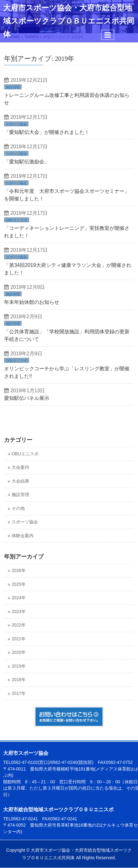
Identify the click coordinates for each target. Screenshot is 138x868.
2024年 (19, 598)
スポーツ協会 (16, 124)
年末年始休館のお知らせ (32, 302)
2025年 (19, 584)
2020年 (19, 652)
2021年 (19, 639)
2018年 (19, 680)
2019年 (19, 666)
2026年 (19, 571)
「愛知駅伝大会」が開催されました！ (47, 132)
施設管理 (13, 87)
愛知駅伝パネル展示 (27, 398)
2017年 (19, 693)
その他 (18, 508)
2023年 (19, 612)
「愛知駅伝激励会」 (27, 162)
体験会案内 (23, 536)
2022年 (19, 625)
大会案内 (20, 467)
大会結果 (20, 481)
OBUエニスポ (17, 220)
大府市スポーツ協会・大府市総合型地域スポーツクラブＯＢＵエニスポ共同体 (69, 21)
